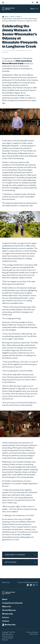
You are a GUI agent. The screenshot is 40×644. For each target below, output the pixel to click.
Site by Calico (34, 634)
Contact (6, 621)
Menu (33, 9)
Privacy (29, 632)
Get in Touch (11, 562)
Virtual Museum (9, 610)
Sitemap (35, 632)
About (13, 16)
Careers (6, 617)
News (19, 16)
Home (7, 16)
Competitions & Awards (12, 603)
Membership (8, 614)
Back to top (6, 582)
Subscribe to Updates (15, 555)
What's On (7, 606)
